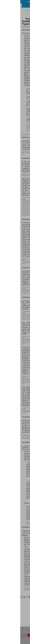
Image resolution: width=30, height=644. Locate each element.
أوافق (10, 635)
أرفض (4, 635)
